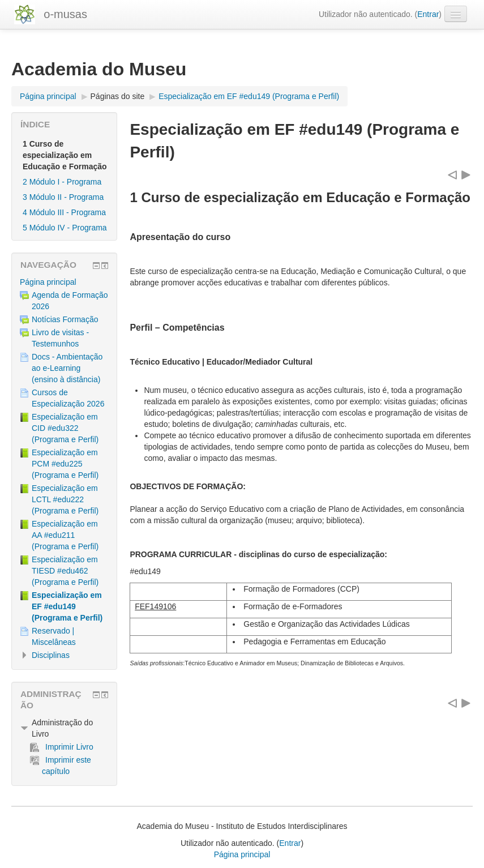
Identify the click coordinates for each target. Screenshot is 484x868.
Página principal (48, 282)
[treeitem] (64, 282)
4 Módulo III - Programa (64, 212)
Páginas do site (118, 96)
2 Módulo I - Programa (62, 182)
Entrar (428, 14)
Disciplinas (51, 655)
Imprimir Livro (62, 747)
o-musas (65, 14)
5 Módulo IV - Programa (65, 228)
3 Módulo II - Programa (63, 197)
